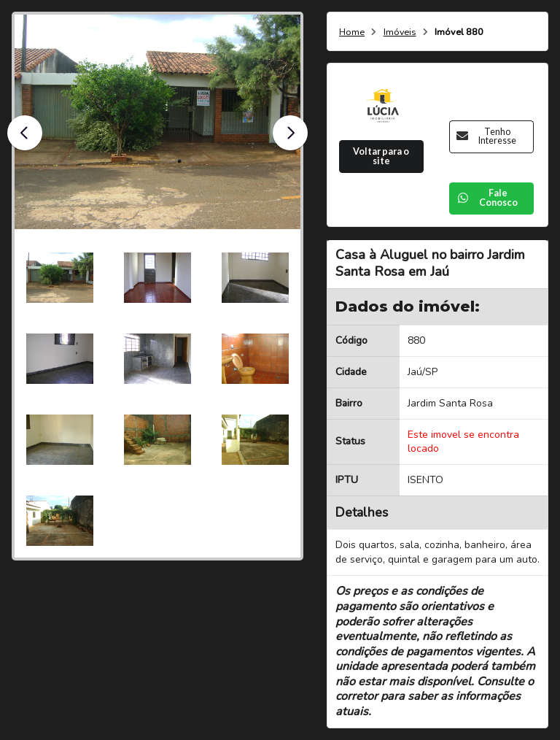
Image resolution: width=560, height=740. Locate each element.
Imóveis (400, 32)
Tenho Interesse (486, 136)
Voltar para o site (381, 156)
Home (352, 32)
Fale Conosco (487, 198)
